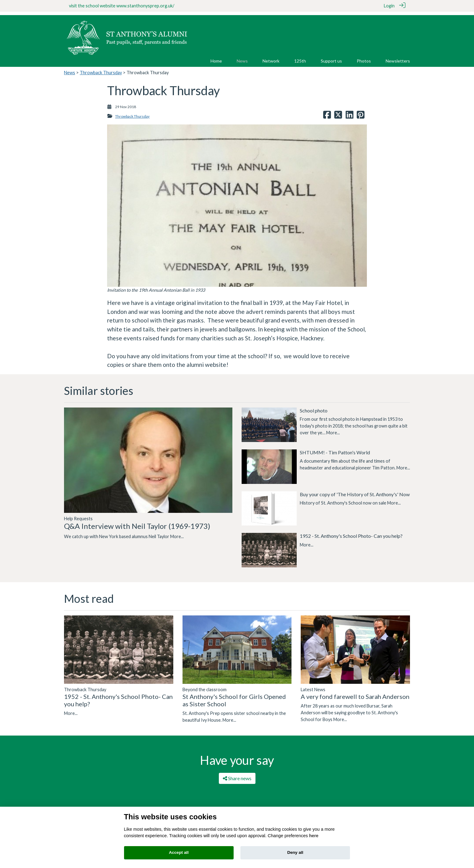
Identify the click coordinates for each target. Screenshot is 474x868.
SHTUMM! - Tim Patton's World (335, 449)
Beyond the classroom (205, 686)
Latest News (313, 686)
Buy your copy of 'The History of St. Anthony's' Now (355, 491)
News (70, 69)
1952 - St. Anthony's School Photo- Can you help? (351, 532)
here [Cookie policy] (314, 836)
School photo (314, 407)
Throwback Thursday (101, 69)
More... (177, 533)
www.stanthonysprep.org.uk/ (145, 6)
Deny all (295, 852)
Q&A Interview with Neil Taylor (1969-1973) (137, 522)
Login (389, 6)
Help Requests (78, 515)
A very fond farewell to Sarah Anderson (355, 693)
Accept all (179, 852)
